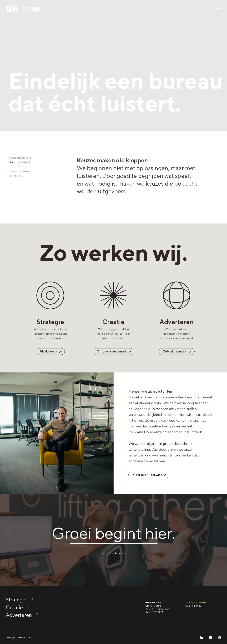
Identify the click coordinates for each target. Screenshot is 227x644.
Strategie (16, 600)
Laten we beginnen (115, 553)
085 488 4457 (16, 176)
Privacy (32, 637)
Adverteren (19, 615)
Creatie (14, 607)
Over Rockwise (19, 162)
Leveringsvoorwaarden (15, 637)
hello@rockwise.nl (19, 171)
